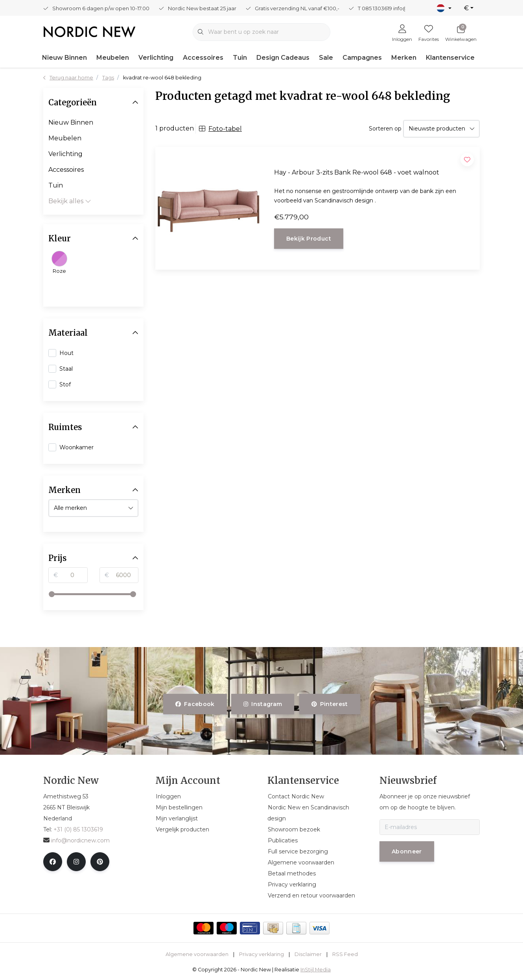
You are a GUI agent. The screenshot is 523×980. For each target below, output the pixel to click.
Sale (326, 58)
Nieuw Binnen (64, 58)
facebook (195, 704)
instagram (263, 704)
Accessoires (203, 58)
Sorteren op (385, 129)
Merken (404, 58)
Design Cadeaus (283, 58)
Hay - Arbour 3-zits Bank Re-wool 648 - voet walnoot (357, 172)
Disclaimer (308, 954)
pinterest (330, 704)
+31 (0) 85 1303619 (78, 829)
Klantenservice (450, 58)
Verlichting (156, 58)
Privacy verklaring (261, 954)
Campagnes (362, 58)
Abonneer (407, 851)
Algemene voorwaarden (197, 954)
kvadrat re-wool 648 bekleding (162, 78)
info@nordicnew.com (76, 840)
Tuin (240, 58)
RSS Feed (345, 954)
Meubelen (113, 58)
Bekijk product (309, 239)
